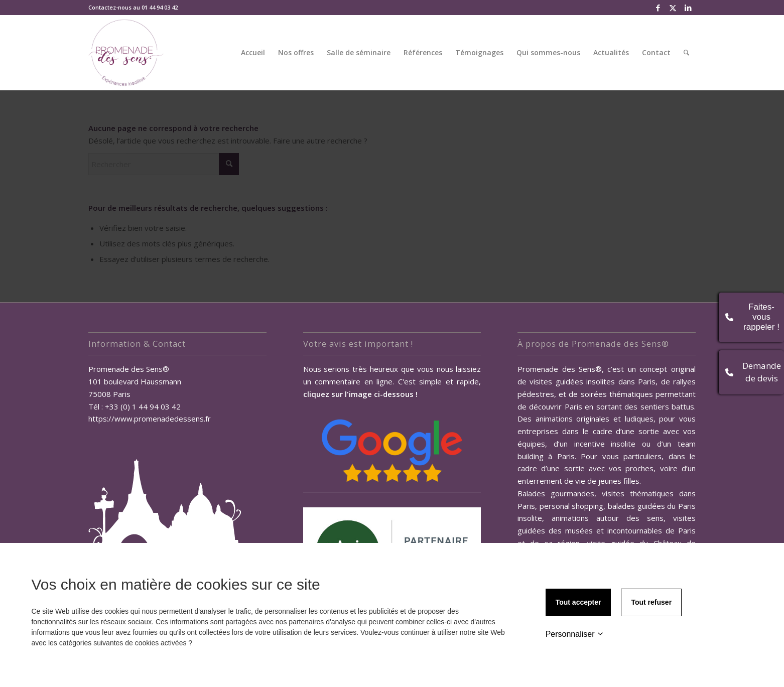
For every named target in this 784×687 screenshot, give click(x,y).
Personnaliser (574, 634)
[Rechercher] (686, 53)
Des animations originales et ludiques (585, 419)
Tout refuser (651, 602)
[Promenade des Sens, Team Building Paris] (126, 53)
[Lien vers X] (673, 8)
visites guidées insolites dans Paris (593, 381)
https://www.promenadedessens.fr (150, 419)
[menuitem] (253, 53)
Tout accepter (578, 602)
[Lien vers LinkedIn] (688, 8)
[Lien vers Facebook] (658, 8)
